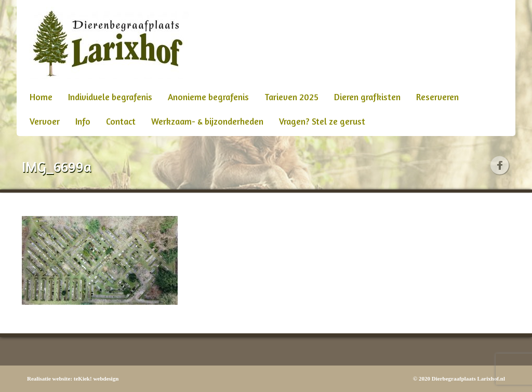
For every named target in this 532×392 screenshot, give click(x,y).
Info (83, 121)
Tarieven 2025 (291, 97)
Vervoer (45, 121)
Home (41, 97)
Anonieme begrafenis (208, 97)
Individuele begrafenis (110, 97)
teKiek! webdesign (96, 379)
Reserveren (437, 97)
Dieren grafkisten (367, 97)
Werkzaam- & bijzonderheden (207, 121)
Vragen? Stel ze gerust (322, 121)
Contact (121, 121)
